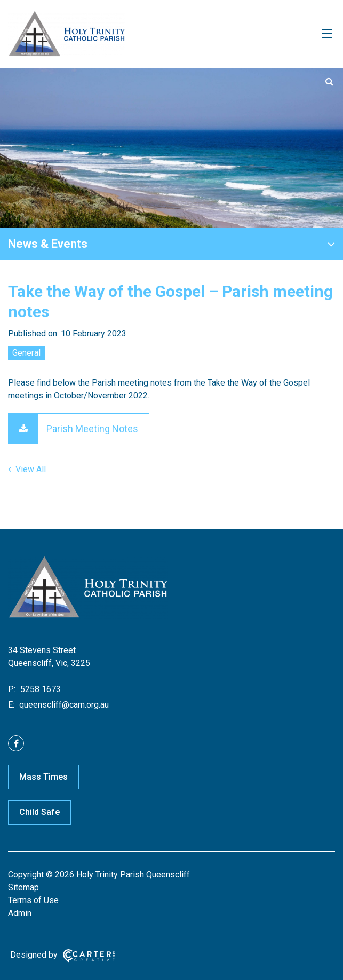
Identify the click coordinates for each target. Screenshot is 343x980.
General (26, 353)
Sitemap (23, 887)
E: (11, 705)
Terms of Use (33, 900)
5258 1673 (39, 689)
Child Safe (39, 812)
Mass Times (43, 777)
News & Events (48, 244)
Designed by (34, 955)
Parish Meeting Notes (92, 429)
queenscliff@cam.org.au (63, 705)
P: (12, 689)
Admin (20, 913)
